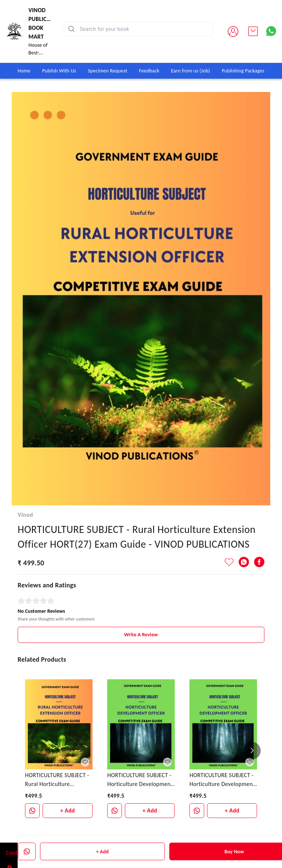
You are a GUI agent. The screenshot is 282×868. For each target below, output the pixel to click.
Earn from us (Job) (191, 71)
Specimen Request (107, 71)
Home (24, 71)
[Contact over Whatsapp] (271, 31)
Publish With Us (59, 71)
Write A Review (141, 614)
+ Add (103, 852)
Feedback (149, 71)
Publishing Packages (243, 71)
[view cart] (253, 31)
